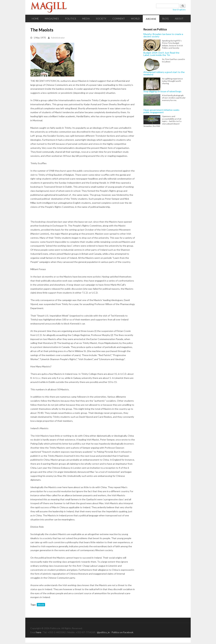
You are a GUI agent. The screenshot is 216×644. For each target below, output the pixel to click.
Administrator (58, 38)
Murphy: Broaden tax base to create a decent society (163, 35)
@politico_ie (103, 632)
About (179, 18)
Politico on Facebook (122, 632)
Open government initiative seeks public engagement (161, 111)
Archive (151, 19)
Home (35, 18)
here (39, 632)
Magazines (52, 18)
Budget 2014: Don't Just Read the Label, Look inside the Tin (161, 54)
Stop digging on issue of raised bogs (162, 91)
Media (86, 18)
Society (101, 18)
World (135, 18)
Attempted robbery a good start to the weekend (164, 73)
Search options (179, 10)
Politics (71, 18)
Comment (119, 18)
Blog (166, 18)
